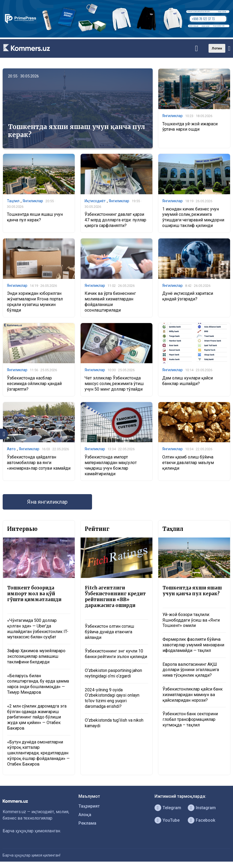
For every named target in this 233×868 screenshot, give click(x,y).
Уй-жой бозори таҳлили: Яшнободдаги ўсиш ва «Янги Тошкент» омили (191, 620)
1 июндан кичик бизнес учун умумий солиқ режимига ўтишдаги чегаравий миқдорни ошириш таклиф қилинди (193, 217)
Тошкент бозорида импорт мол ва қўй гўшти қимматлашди (34, 594)
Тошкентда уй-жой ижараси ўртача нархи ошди (190, 127)
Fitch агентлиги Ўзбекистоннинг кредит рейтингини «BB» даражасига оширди (115, 597)
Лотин (217, 48)
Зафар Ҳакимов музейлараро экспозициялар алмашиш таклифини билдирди (36, 656)
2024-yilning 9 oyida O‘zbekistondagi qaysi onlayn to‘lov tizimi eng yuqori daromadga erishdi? (112, 698)
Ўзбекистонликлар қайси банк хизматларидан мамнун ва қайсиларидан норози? (193, 695)
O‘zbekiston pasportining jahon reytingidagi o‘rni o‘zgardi (113, 673)
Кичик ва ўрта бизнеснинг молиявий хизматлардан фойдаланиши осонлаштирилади (110, 302)
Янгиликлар (172, 116)
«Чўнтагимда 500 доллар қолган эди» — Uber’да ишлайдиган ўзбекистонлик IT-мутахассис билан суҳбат (38, 629)
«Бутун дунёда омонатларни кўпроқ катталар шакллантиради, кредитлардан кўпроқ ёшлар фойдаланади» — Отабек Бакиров (38, 753)
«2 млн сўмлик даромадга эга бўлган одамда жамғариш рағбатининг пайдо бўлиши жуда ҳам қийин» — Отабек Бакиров (37, 717)
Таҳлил (13, 201)
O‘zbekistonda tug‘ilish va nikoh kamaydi (114, 723)
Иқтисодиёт (95, 201)
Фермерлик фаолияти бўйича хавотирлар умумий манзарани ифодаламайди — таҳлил (193, 645)
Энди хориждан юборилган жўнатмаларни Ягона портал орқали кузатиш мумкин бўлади (35, 302)
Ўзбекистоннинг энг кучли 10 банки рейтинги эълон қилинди (116, 654)
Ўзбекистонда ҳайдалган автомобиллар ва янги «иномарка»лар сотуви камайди (39, 463)
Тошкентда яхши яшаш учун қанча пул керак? (76, 131)
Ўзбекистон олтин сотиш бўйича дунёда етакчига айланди (109, 632)
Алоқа (85, 815)
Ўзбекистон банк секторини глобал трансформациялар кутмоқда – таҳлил (190, 719)
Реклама (87, 823)
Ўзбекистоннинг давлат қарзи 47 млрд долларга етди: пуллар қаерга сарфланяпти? (115, 220)
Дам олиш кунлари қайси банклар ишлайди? (188, 381)
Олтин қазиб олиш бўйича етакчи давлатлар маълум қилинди (188, 463)
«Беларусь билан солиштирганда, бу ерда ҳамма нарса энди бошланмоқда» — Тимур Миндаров (38, 684)
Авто (11, 449)
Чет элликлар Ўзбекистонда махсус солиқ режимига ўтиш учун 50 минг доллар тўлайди (114, 384)
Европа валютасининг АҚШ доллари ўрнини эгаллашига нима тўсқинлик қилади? (191, 670)
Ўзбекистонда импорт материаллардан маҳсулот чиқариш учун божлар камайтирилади (111, 465)
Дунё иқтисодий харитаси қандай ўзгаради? (188, 296)
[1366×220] (117, 36)
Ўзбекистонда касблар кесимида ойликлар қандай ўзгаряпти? (34, 384)
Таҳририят (89, 806)
